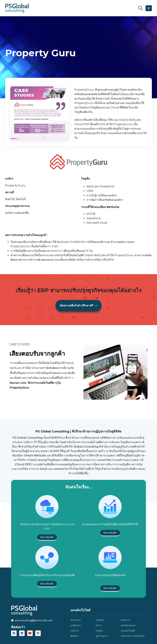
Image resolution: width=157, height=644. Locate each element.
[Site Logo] (17, 8)
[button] (141, 8)
